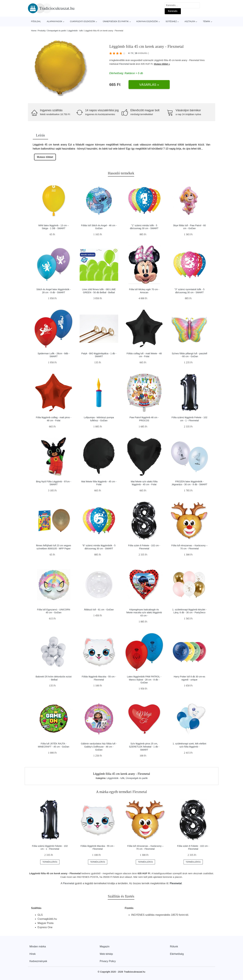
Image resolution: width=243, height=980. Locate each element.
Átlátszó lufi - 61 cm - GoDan (99, 610)
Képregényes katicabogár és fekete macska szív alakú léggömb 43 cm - (144, 613)
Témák (207, 21)
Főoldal (36, 21)
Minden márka (38, 946)
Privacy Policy (108, 961)
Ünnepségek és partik (116, 21)
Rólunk (174, 946)
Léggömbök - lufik (75, 31)
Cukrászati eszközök (83, 21)
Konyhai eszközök (147, 21)
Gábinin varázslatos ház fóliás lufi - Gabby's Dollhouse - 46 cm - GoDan (99, 747)
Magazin (105, 946)
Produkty (42, 31)
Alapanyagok (55, 21)
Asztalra (190, 21)
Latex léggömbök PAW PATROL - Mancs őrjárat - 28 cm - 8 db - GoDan (144, 680)
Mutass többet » (162, 64)
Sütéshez (171, 21)
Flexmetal (124, 64)
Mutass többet (45, 157)
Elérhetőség (177, 954)
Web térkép (106, 954)
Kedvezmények (38, 961)
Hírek (33, 954)
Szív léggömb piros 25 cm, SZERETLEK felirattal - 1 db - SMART (144, 747)
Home (34, 31)
